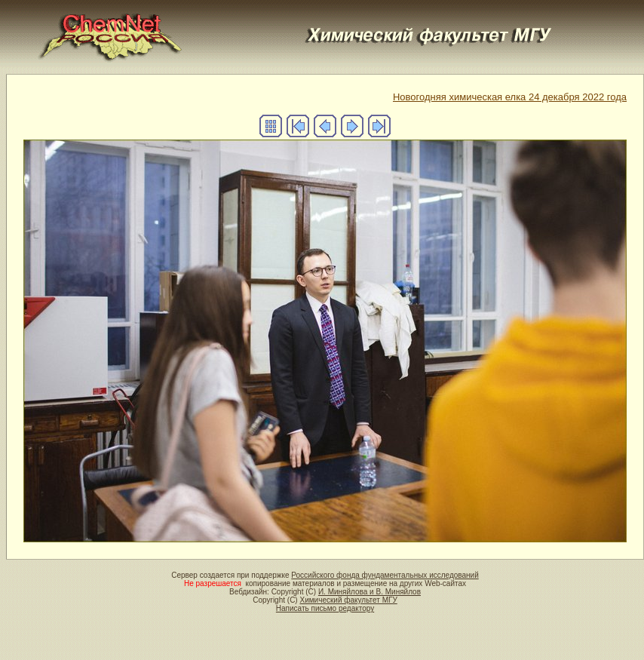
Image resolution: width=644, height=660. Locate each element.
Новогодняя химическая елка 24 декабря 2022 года (510, 97)
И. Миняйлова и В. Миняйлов (370, 592)
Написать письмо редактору (325, 608)
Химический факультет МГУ (348, 600)
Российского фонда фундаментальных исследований (385, 575)
